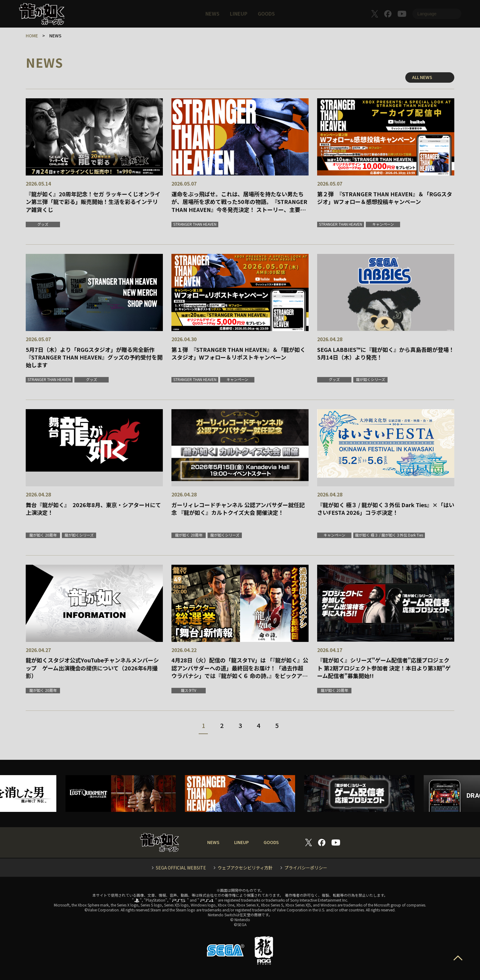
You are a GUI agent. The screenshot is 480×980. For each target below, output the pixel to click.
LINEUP (239, 13)
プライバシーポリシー (306, 868)
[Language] (437, 14)
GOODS (266, 13)
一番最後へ (316, 727)
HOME (32, 36)
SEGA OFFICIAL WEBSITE (181, 868)
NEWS (212, 13)
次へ (302, 727)
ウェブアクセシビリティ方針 (245, 868)
